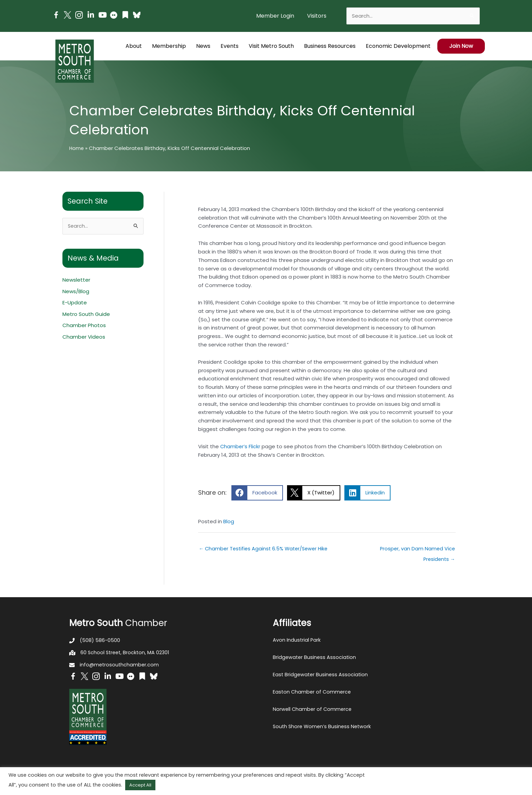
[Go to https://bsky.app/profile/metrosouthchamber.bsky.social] (137, 15)
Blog (229, 521)
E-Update (75, 303)
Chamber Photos (84, 326)
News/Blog (76, 292)
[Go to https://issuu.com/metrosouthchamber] (125, 16)
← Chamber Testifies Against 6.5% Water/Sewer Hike (266, 549)
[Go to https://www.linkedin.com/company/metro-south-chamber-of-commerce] (91, 16)
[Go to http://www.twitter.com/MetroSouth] (68, 15)
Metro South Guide (86, 314)
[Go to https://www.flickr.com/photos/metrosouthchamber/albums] (114, 16)
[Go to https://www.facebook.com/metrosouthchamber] (56, 16)
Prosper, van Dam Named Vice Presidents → (417, 550)
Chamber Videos (84, 337)
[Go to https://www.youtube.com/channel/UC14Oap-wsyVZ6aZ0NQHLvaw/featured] (102, 16)
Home (77, 148)
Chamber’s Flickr (241, 446)
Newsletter (76, 280)
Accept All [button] (140, 785)
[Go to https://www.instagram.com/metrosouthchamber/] (79, 16)
